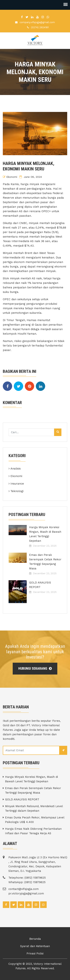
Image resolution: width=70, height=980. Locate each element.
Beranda (35, 939)
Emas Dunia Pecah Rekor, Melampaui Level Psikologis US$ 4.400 (35, 820)
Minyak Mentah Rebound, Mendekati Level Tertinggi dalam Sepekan (34, 808)
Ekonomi (12, 177)
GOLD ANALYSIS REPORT (40, 585)
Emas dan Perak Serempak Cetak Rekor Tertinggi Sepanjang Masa (45, 562)
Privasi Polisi (35, 953)
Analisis (16, 469)
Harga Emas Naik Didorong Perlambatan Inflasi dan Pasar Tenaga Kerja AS (33, 831)
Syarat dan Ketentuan (35, 946)
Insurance (17, 484)
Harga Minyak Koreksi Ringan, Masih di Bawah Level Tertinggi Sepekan (45, 534)
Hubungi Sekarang (35, 668)
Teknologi (17, 491)
